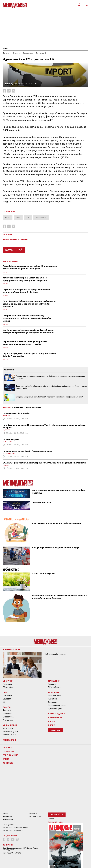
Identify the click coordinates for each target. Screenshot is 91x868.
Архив (6, 759)
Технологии (9, 740)
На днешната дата (57, 705)
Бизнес (5, 48)
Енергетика (8, 717)
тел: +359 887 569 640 (12, 853)
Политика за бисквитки (13, 831)
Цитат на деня (55, 708)
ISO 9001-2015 (35, 816)
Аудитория (7, 816)
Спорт (52, 721)
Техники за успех (10, 732)
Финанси (7, 710)
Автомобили (55, 717)
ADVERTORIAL (9, 370)
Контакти (8, 763)
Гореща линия (10, 755)
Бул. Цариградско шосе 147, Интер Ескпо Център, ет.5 (20, 849)
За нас (6, 813)
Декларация (8, 819)
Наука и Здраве (56, 714)
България (8, 681)
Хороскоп (53, 702)
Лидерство (8, 728)
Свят (5, 692)
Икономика (8, 720)
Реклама (52, 684)
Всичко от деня (11, 649)
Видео (52, 725)
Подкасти (8, 751)
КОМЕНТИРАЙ (14, 250)
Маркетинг (54, 681)
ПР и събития (54, 687)
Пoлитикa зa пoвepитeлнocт (15, 828)
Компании (7, 714)
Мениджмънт (10, 725)
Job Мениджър (9, 735)
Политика (7, 684)
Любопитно (55, 692)
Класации (52, 699)
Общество (8, 687)
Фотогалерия (55, 696)
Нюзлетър (55, 730)
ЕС (4, 702)
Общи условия (9, 825)
